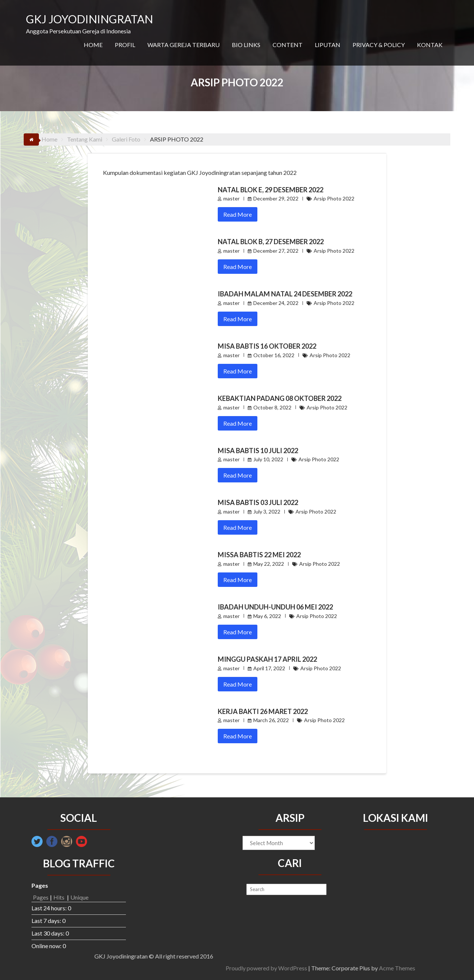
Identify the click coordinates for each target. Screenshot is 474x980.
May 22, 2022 (269, 564)
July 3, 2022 (267, 511)
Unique (79, 897)
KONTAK (430, 45)
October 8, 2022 (272, 407)
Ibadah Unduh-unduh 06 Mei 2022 (275, 607)
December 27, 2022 (276, 251)
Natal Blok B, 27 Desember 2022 (271, 242)
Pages (41, 897)
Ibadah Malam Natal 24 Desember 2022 (285, 294)
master (231, 198)
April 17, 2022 (269, 668)
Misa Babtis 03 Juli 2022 (258, 502)
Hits (59, 897)
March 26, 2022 (271, 720)
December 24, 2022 (276, 303)
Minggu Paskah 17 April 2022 (267, 659)
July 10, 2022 (268, 459)
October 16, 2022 (274, 355)
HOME (93, 45)
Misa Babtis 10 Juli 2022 (258, 451)
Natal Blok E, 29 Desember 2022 (271, 190)
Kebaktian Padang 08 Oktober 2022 (280, 398)
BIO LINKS (246, 45)
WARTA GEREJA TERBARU (183, 45)
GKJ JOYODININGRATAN (89, 19)
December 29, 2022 (276, 198)
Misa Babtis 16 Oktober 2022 (267, 346)
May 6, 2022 (267, 616)
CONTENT (288, 45)
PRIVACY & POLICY (379, 45)
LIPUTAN (328, 45)
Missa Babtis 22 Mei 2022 (259, 555)
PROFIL (125, 45)
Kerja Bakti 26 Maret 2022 (263, 711)
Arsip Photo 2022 (334, 198)
